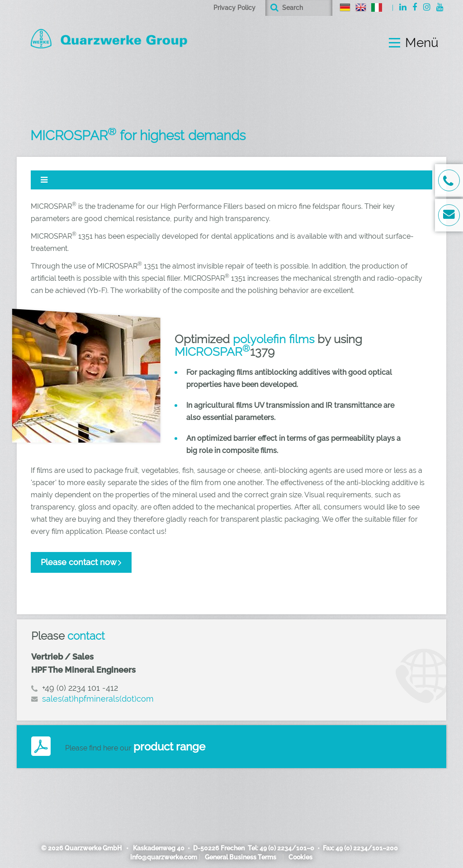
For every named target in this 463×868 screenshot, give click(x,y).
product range (169, 747)
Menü (422, 43)
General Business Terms (241, 857)
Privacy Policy (234, 8)
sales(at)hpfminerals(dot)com (98, 699)
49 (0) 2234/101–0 (287, 848)
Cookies (300, 857)
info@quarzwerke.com (164, 857)
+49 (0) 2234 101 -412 (80, 688)
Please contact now (79, 562)
